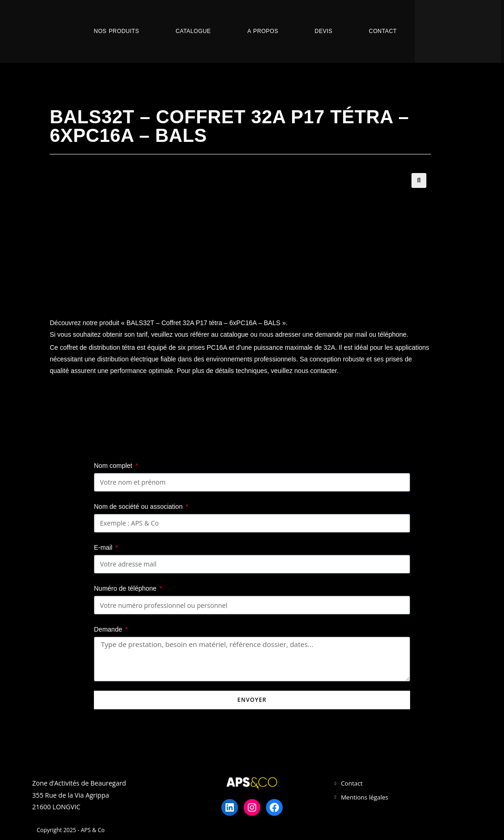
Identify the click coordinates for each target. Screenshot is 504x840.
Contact (383, 31)
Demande (109, 629)
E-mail (104, 547)
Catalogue (193, 31)
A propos (263, 31)
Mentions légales (365, 797)
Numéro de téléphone (126, 588)
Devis (324, 31)
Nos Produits (116, 31)
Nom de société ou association (139, 507)
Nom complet (114, 466)
